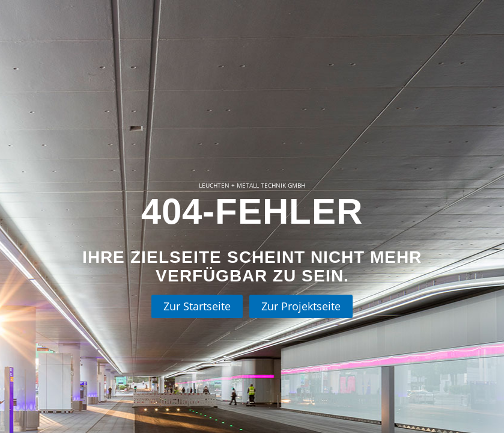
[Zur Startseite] (197, 306)
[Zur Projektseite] (301, 306)
